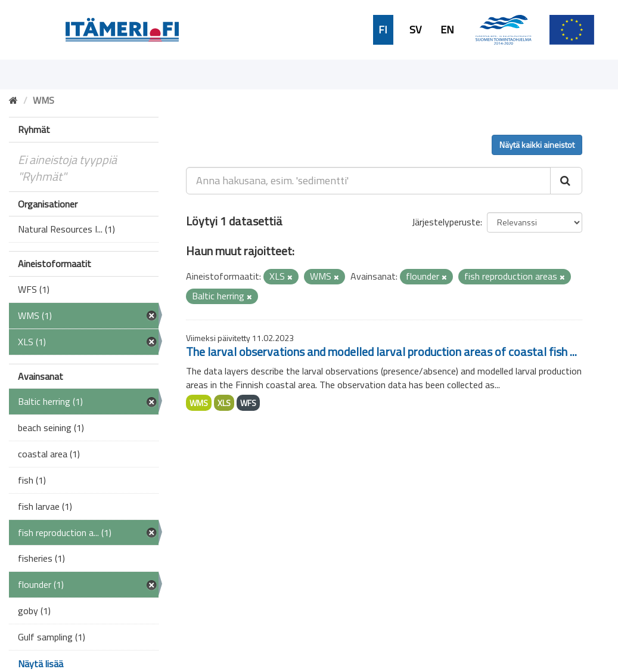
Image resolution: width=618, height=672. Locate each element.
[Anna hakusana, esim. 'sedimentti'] (368, 181)
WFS (248, 403)
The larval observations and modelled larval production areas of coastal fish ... (381, 352)
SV (415, 30)
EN (447, 30)
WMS (199, 403)
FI (383, 30)
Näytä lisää (41, 664)
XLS (224, 403)
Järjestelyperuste (446, 222)
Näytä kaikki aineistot (537, 145)
